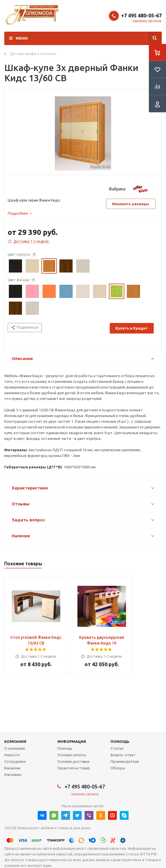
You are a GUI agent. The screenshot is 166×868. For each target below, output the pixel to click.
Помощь (120, 741)
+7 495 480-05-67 (141, 15)
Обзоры (118, 768)
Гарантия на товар (74, 768)
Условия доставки (73, 761)
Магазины (13, 775)
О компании (15, 748)
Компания (15, 741)
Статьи (117, 748)
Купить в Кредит (132, 328)
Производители (125, 761)
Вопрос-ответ (123, 755)
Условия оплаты (72, 755)
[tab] (20, 213)
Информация (72, 741)
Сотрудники (15, 761)
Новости (12, 755)
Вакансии (12, 768)
